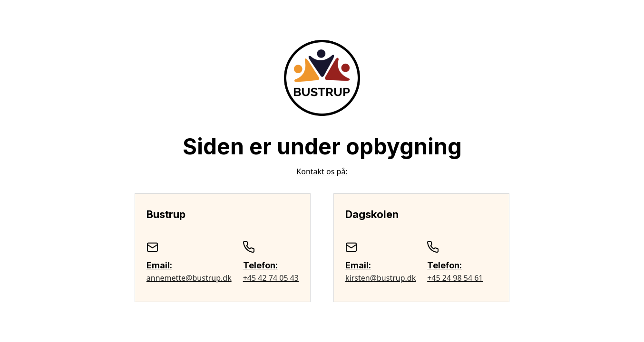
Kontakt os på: (322, 171)
